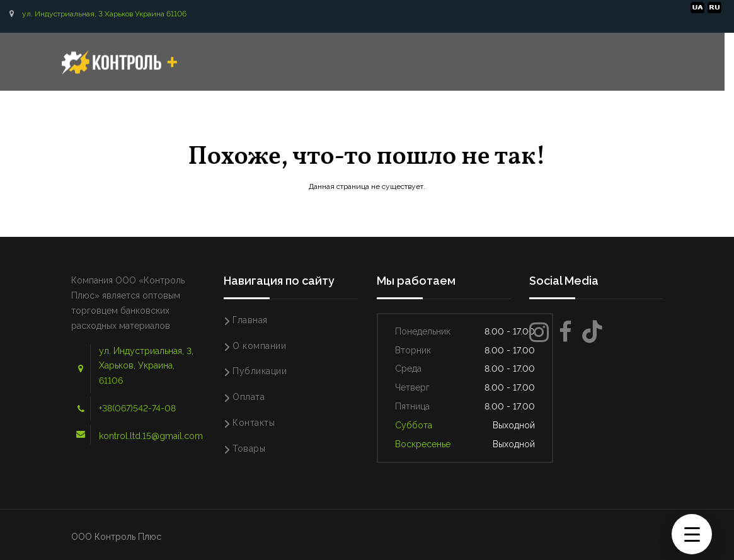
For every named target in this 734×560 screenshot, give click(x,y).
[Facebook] (565, 332)
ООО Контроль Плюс (116, 537)
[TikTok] (592, 332)
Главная (250, 320)
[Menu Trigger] (692, 534)
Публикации (260, 371)
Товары (249, 449)
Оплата (249, 397)
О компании (259, 346)
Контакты (254, 423)
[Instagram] (539, 332)
